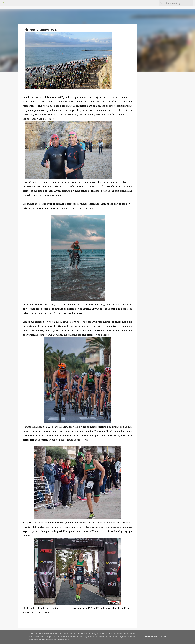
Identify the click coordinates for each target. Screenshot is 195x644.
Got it (163, 637)
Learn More (150, 637)
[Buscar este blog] (179, 3)
